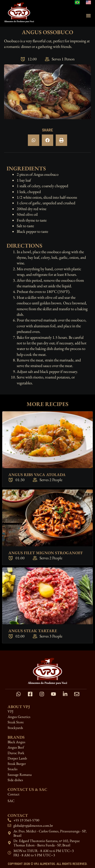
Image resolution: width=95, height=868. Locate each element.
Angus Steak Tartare (33, 631)
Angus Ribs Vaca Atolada (37, 475)
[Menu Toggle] (88, 16)
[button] (34, 140)
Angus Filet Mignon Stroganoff (46, 553)
